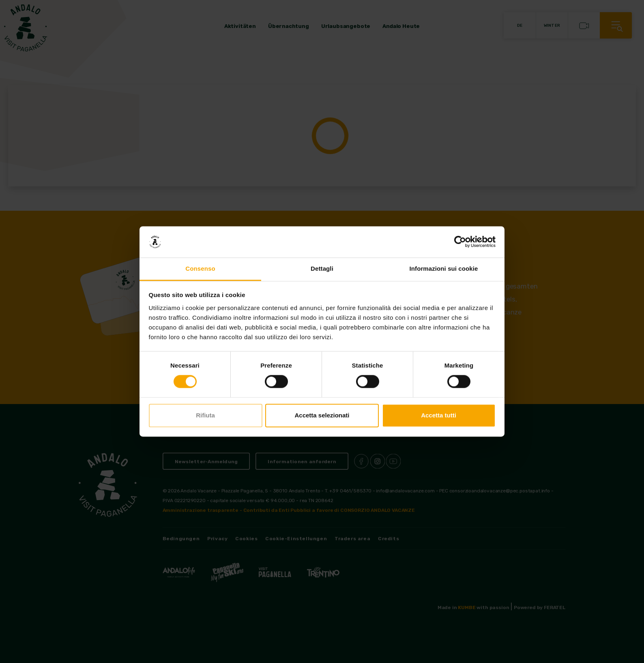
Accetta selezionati (322, 415)
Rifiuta (205, 415)
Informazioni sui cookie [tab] (444, 268)
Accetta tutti (439, 415)
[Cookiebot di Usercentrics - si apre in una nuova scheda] (460, 242)
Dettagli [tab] (322, 268)
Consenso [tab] (200, 268)
